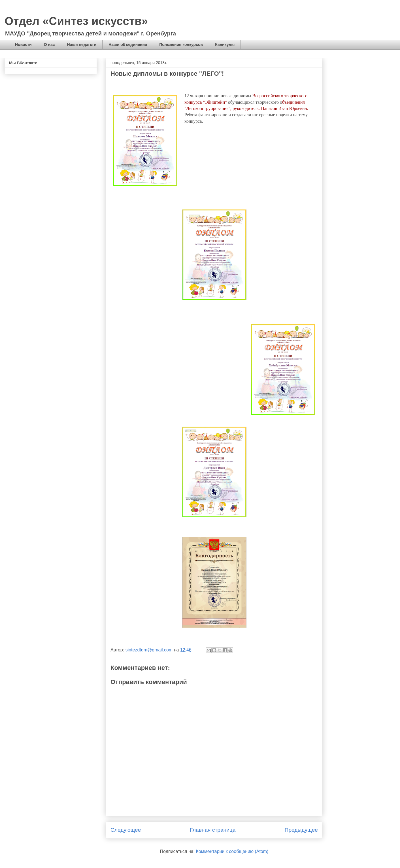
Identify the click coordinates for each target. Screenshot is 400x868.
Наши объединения (128, 45)
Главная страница (213, 830)
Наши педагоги (82, 45)
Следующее (126, 830)
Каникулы (225, 45)
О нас (49, 45)
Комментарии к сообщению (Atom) (232, 851)
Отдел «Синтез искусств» (76, 21)
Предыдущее (301, 830)
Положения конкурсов (181, 45)
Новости (23, 45)
